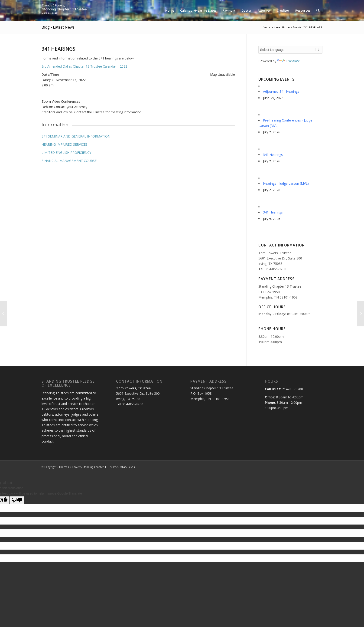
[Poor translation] (17, 500)
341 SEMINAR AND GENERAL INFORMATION (76, 136)
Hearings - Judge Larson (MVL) (286, 183)
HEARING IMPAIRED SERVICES (65, 144)
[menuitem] (170, 10)
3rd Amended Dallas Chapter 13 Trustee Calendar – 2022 (84, 66)
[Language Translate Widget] (290, 50)
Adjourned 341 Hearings (281, 91)
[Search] (318, 10)
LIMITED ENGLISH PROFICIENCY (66, 153)
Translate (289, 61)
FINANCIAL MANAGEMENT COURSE (69, 161)
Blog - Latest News (58, 27)
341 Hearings (273, 155)
